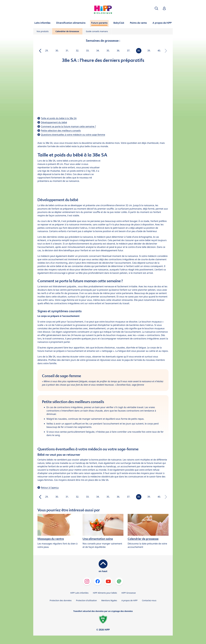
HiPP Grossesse (129, 593)
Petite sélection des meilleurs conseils (61, 131)
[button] (156, 8)
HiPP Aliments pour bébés (105, 593)
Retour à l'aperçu (50, 488)
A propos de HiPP (129, 600)
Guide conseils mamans (97, 31)
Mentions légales (109, 600)
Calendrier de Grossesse (67, 31)
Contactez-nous (149, 600)
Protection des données (61, 600)
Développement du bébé (54, 122)
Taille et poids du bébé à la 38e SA (59, 118)
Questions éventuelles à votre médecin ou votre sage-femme (73, 135)
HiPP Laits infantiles (79, 593)
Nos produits (43, 31)
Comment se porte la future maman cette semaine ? (68, 126)
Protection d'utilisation (86, 600)
